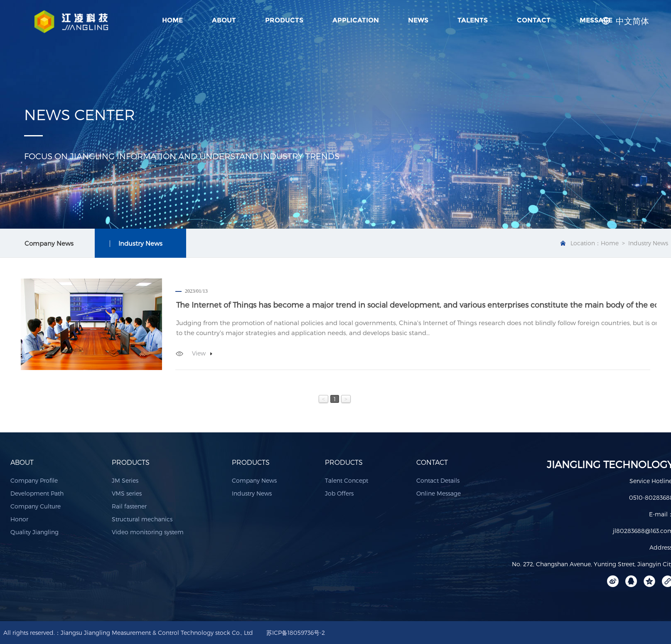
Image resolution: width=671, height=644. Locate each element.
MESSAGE (596, 20)
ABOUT (224, 20)
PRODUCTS (284, 20)
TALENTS (473, 20)
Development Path (37, 493)
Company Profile (34, 480)
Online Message (439, 493)
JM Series (125, 480)
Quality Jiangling (34, 532)
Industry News (252, 493)
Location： (586, 243)
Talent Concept (347, 480)
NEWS (418, 20)
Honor (19, 519)
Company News (254, 480)
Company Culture (36, 506)
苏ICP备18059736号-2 (296, 633)
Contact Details (438, 480)
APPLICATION (356, 20)
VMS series (127, 493)
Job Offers (339, 493)
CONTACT (534, 20)
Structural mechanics (142, 519)
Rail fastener (129, 506)
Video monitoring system (148, 532)
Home (172, 20)
